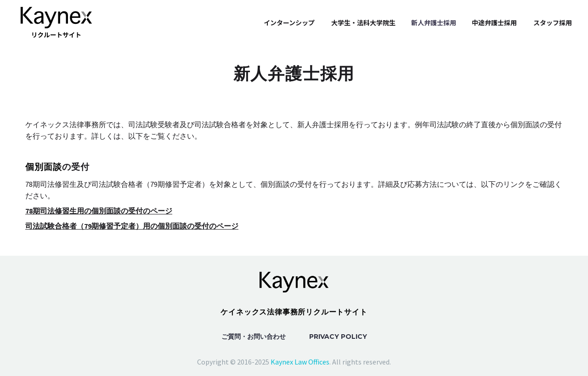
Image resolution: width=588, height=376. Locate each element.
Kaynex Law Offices (300, 362)
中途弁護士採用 (494, 22)
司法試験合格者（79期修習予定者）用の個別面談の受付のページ (132, 226)
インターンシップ (289, 22)
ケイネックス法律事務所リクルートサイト (294, 312)
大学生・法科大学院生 (363, 22)
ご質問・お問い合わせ (254, 337)
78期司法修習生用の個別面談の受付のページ (99, 211)
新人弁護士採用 (434, 22)
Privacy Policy (338, 337)
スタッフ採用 (553, 22)
